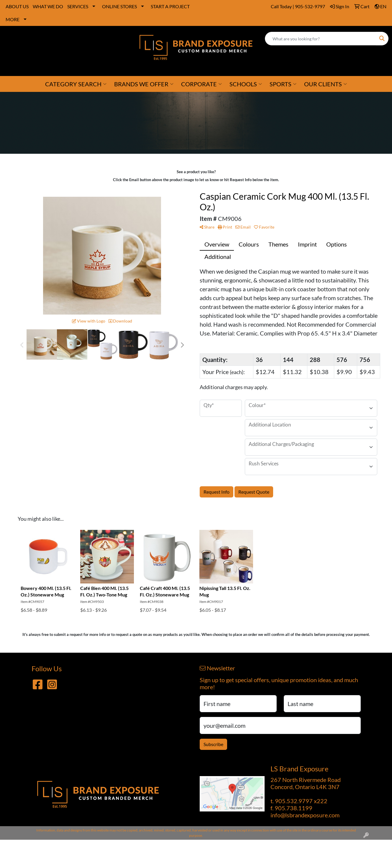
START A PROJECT (170, 6)
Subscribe (213, 744)
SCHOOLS (246, 84)
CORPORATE (201, 84)
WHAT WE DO (48, 6)
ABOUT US (17, 6)
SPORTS (283, 84)
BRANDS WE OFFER (144, 84)
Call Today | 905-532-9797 (298, 6)
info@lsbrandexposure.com (305, 815)
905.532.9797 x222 (301, 801)
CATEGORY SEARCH (76, 84)
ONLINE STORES (119, 6)
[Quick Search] (320, 39)
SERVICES (78, 6)
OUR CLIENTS (325, 84)
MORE (13, 19)
